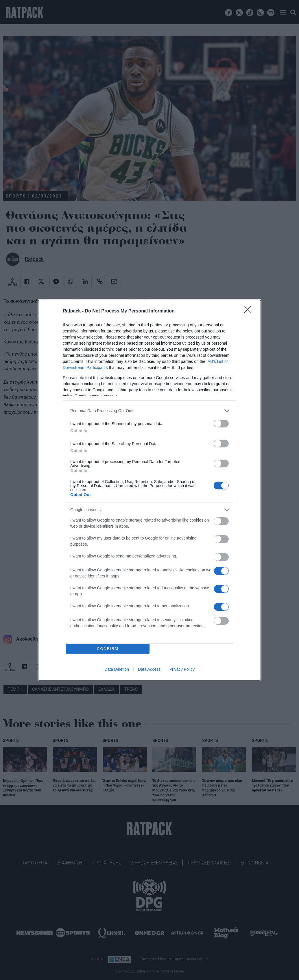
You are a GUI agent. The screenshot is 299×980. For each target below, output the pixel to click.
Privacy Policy (182, 669)
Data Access (149, 669)
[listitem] (149, 411)
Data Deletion (117, 669)
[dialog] (149, 490)
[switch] (221, 424)
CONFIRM (108, 649)
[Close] (250, 311)
